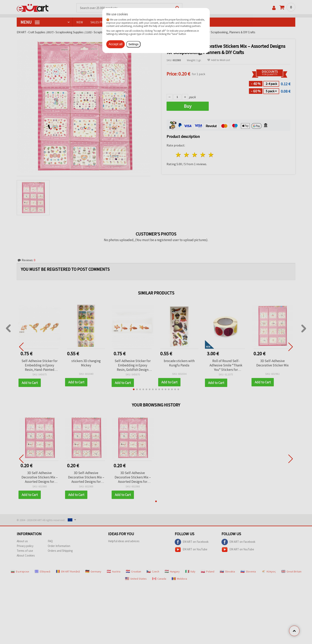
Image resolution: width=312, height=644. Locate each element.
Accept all (116, 44)
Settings (133, 44)
